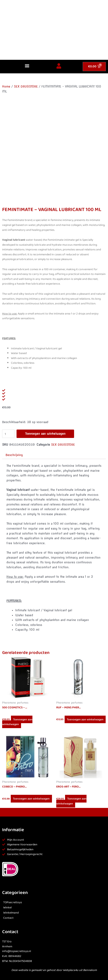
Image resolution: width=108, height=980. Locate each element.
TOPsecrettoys (13, 902)
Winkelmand (11, 913)
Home (6, 86)
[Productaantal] (8, 434)
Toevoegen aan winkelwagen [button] (17, 722)
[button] (27, 65)
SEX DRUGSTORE (26, 86)
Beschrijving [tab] (14, 455)
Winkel (7, 908)
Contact (8, 918)
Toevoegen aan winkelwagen (45, 434)
